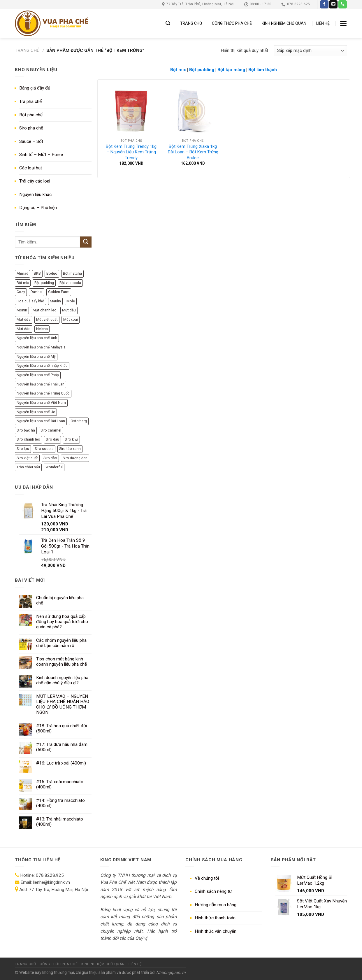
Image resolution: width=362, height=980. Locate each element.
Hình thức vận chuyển (216, 931)
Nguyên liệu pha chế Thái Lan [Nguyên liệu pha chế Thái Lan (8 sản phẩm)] (41, 384)
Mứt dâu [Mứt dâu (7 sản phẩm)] (69, 310)
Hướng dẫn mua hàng (216, 905)
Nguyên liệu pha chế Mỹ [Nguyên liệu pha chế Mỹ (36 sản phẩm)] (36, 357)
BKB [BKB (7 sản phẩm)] (37, 274)
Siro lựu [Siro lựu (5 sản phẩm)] (23, 449)
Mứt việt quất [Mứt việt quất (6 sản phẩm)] (47, 320)
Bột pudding (202, 70)
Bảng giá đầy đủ (35, 88)
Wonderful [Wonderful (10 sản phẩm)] (54, 467)
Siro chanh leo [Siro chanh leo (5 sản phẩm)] (28, 439)
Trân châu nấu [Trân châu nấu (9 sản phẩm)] (28, 467)
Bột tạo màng (231, 70)
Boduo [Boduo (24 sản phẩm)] (52, 274)
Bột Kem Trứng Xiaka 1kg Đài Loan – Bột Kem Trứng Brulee (193, 152)
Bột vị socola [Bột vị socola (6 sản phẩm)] (70, 283)
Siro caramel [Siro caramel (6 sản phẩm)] (51, 430)
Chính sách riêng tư (213, 891)
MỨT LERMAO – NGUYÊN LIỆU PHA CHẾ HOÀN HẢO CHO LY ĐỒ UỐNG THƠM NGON (63, 704)
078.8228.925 (50, 875)
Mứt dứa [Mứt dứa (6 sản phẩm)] (24, 320)
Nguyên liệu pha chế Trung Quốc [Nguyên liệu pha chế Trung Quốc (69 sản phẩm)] (43, 393)
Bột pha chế (31, 115)
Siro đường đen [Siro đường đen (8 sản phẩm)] (75, 458)
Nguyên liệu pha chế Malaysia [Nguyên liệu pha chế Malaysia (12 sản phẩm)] (41, 347)
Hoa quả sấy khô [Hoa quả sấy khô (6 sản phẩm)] (30, 301)
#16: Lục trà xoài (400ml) (61, 763)
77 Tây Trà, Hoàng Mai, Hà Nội (58, 890)
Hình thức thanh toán (215, 918)
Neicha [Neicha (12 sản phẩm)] (42, 329)
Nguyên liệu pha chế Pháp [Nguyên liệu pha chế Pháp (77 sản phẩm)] (38, 375)
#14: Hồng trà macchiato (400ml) (60, 803)
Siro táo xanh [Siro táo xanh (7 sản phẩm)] (70, 449)
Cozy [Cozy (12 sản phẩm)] (21, 292)
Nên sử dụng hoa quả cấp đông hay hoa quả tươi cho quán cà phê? (62, 622)
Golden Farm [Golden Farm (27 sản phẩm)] (59, 292)
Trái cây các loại (35, 181)
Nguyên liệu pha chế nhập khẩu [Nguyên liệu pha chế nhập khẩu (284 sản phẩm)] (42, 366)
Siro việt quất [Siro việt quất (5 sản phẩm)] (27, 458)
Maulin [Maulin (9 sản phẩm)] (55, 301)
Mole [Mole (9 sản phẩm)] (71, 301)
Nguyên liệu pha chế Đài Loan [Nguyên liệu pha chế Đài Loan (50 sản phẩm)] (41, 421)
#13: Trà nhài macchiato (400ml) (60, 822)
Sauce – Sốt (31, 141)
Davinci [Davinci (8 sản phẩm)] (37, 292)
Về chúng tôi (207, 878)
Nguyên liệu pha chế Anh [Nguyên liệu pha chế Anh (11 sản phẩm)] (37, 338)
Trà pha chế (30, 101)
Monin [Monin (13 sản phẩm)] (22, 310)
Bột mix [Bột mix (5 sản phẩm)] (23, 283)
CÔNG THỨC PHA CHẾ (232, 23)
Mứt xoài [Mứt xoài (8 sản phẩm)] (71, 320)
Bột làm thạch (263, 70)
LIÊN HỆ (323, 23)
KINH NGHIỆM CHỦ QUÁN (284, 23)
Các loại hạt (31, 168)
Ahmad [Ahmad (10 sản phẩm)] (22, 274)
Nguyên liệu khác (35, 194)
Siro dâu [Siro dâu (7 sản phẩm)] (52, 439)
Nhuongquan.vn (171, 972)
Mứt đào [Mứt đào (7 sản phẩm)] (24, 329)
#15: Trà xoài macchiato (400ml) (60, 784)
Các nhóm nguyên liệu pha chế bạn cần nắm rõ (61, 643)
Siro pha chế (31, 128)
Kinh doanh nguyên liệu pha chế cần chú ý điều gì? (62, 680)
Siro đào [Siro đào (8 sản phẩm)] (50, 458)
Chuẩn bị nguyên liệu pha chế (60, 600)
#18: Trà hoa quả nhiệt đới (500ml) (61, 728)
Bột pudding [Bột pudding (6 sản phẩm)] (44, 283)
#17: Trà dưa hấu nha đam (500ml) (62, 747)
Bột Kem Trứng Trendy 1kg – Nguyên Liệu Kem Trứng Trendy (131, 152)
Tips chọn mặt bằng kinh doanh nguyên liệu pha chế (61, 662)
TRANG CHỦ (191, 23)
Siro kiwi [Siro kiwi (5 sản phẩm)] (71, 439)
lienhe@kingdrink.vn (51, 882)
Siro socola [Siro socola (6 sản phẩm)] (44, 449)
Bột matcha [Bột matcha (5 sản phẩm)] (72, 274)
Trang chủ (27, 50)
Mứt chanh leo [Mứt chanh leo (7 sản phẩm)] (45, 310)
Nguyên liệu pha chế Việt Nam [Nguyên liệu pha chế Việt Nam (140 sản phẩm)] (41, 403)
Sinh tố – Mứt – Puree (41, 155)
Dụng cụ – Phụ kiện (38, 208)
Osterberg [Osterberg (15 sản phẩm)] (79, 421)
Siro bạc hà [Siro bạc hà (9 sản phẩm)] (26, 430)
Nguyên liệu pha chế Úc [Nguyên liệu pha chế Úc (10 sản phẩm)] (36, 412)
